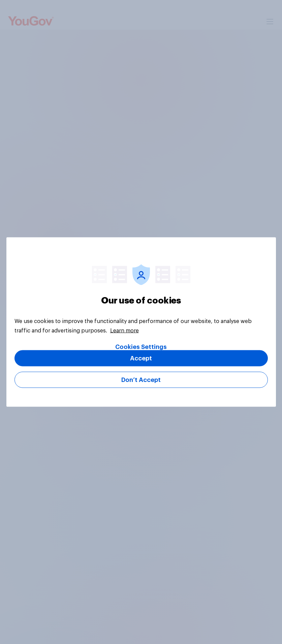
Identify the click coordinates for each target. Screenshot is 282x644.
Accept (141, 358)
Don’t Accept (141, 380)
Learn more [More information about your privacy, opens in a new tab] (124, 331)
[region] (141, 322)
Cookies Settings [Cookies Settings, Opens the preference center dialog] (141, 347)
